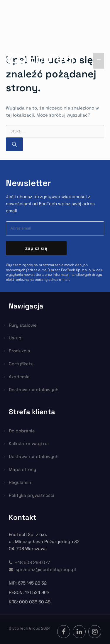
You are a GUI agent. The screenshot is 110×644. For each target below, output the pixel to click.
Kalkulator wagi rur (29, 443)
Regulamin (20, 482)
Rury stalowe (23, 325)
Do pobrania (22, 431)
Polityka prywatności (32, 495)
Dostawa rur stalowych (34, 390)
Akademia (19, 377)
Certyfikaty (21, 364)
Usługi (16, 338)
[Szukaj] (14, 144)
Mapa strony (22, 469)
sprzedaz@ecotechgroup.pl (42, 569)
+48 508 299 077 (29, 562)
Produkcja (20, 351)
